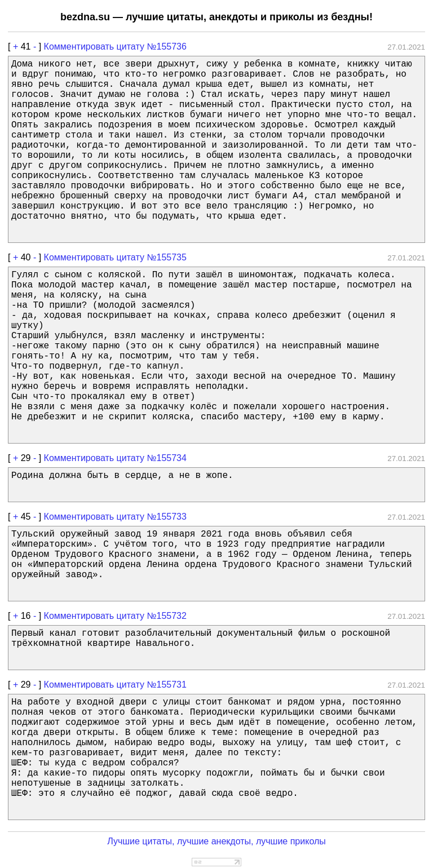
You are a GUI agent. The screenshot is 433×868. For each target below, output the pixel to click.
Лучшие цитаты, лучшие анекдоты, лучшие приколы (216, 841)
